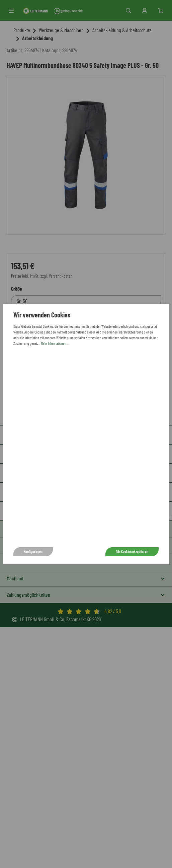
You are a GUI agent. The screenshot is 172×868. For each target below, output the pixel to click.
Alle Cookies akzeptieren (132, 551)
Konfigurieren (33, 551)
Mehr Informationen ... (55, 343)
